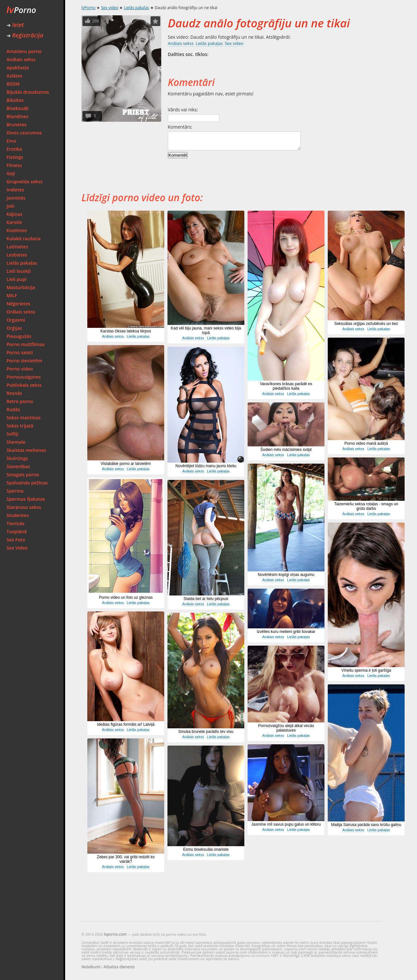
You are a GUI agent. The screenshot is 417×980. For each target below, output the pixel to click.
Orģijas (14, 328)
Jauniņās (16, 198)
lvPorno (88, 8)
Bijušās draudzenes (28, 92)
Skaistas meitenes (26, 450)
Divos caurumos (24, 133)
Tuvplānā (17, 532)
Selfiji (12, 434)
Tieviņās (15, 523)
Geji (11, 173)
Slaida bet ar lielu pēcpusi (206, 599)
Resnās (14, 393)
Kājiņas (14, 214)
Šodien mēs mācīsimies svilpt (286, 450)
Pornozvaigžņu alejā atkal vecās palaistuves (286, 728)
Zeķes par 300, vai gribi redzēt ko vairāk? (126, 859)
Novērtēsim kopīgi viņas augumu (286, 575)
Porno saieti (20, 352)
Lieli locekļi (19, 271)
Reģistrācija (25, 35)
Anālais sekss (21, 59)
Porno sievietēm (24, 361)
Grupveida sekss (24, 182)
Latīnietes (17, 247)
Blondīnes (17, 116)
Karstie (14, 222)
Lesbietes (17, 255)
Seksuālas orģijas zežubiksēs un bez (366, 324)
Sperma (15, 491)
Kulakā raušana (24, 238)
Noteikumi (91, 967)
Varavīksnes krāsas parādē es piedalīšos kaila (286, 386)
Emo (11, 141)
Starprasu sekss (24, 507)
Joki (11, 206)
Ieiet (15, 25)
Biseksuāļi (18, 108)
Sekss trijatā (20, 426)
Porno (21, 10)
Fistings (15, 157)
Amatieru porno (24, 51)
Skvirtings (17, 458)
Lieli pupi (16, 279)
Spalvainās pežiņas (27, 483)
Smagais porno (23, 475)
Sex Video (17, 548)
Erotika (14, 149)
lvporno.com (115, 934)
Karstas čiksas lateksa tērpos (126, 331)
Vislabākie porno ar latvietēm (126, 464)
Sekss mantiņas (24, 418)
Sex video (110, 8)
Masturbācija (21, 287)
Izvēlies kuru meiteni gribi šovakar (286, 632)
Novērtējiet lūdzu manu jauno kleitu (206, 466)
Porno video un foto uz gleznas (126, 597)
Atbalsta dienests (119, 967)
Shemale (16, 442)
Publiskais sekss (24, 385)
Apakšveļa (18, 68)
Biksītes (15, 100)
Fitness (14, 165)
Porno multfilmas (26, 344)
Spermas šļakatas (26, 499)
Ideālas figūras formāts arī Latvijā (126, 724)
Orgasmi (16, 320)
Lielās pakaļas (22, 263)
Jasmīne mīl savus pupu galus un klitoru (286, 824)
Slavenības (18, 466)
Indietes (15, 190)
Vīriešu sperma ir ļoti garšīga (366, 670)
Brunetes (17, 125)
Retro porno (20, 401)
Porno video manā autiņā (366, 443)
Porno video (20, 369)
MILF (12, 295)
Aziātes (14, 76)
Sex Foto (16, 540)
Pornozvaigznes (24, 377)
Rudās (13, 409)
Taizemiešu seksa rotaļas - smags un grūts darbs (366, 506)
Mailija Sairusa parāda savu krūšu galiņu (366, 825)
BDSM (13, 84)
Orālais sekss (21, 312)
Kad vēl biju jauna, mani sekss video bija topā (206, 330)
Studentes (18, 515)
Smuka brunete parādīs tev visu (206, 732)
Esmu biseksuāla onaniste (206, 849)
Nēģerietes (18, 304)
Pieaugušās (19, 336)
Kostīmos (17, 230)
